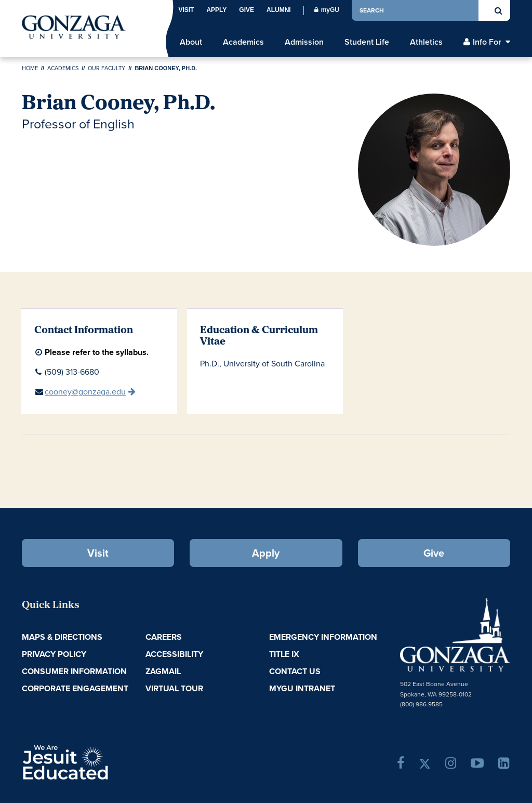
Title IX (284, 654)
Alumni (279, 10)
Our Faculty (107, 68)
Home (30, 68)
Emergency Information (323, 637)
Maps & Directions (62, 637)
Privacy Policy (54, 654)
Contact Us (295, 671)
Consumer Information (74, 671)
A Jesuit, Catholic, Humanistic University (102, 761)
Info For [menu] (487, 42)
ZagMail (163, 671)
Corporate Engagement (75, 688)
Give (247, 10)
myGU (327, 10)
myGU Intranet (302, 688)
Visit (186, 10)
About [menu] (191, 42)
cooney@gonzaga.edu (85, 392)
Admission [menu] (304, 42)
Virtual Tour (174, 688)
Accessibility (174, 654)
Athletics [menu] (426, 42)
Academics (63, 68)
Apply (216, 10)
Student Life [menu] (367, 42)
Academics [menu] (243, 42)
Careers (164, 637)
